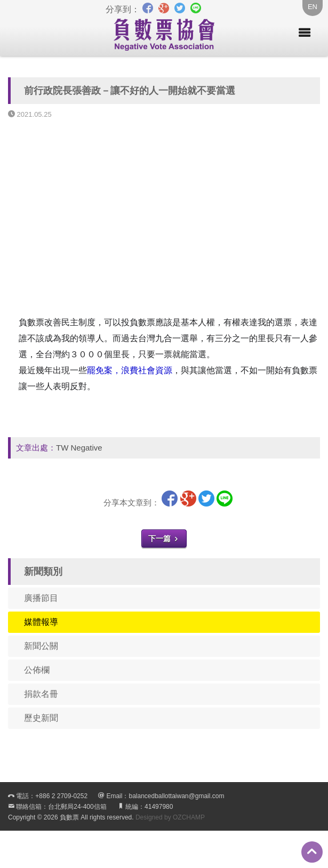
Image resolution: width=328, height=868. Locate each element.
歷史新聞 (41, 718)
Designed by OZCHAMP (170, 817)
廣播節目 (41, 598)
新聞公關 (41, 646)
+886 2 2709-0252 (61, 796)
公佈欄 (37, 670)
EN (313, 7)
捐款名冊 (41, 694)
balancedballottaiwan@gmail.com (176, 796)
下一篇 (164, 539)
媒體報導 (41, 622)
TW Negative (79, 448)
